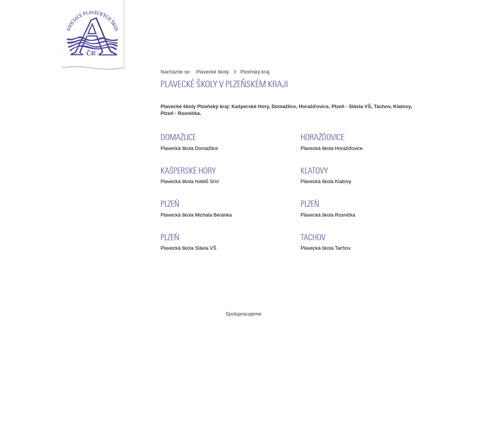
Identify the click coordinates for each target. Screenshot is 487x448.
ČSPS (244, 398)
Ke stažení (218, 49)
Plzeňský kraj (255, 72)
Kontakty (328, 29)
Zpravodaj (174, 49)
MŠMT (304, 346)
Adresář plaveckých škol (225, 29)
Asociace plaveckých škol (150, 440)
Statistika (260, 49)
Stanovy (290, 29)
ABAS (226, 346)
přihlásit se (411, 48)
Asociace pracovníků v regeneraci (166, 346)
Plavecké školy (213, 72)
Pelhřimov (357, 440)
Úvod (166, 29)
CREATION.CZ (329, 440)
